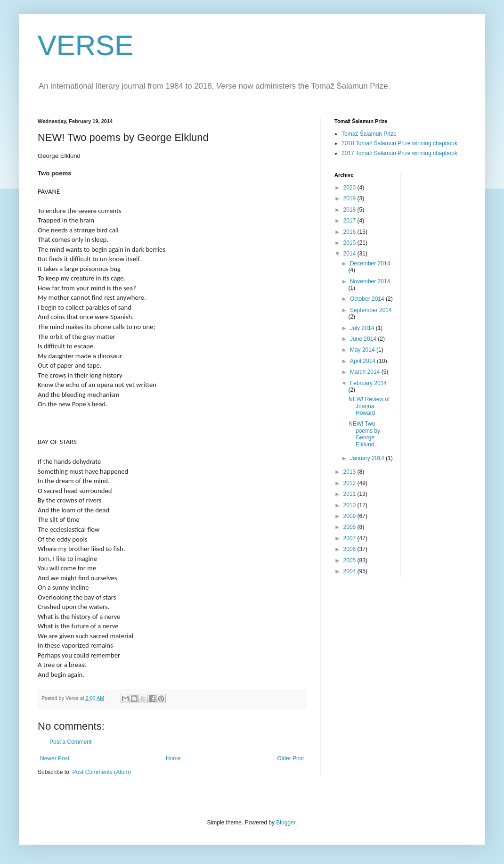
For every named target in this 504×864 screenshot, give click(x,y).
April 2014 (363, 361)
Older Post (290, 758)
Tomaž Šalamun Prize (369, 134)
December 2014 (370, 263)
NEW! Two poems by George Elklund (364, 434)
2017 (350, 221)
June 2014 (364, 339)
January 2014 (368, 458)
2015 (350, 243)
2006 (350, 549)
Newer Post (55, 758)
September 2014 (371, 310)
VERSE (85, 45)
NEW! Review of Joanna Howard (369, 406)
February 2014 (368, 383)
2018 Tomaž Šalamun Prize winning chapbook (399, 143)
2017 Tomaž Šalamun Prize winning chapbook (399, 153)
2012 (350, 483)
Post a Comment (70, 742)
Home (173, 758)
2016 (350, 232)
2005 (350, 560)
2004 (350, 571)
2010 (350, 505)
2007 (350, 538)
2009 (350, 516)
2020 (350, 188)
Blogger (286, 823)
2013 (350, 472)
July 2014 (363, 328)
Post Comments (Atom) (102, 772)
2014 (350, 254)
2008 (350, 527)
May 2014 (363, 350)
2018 (350, 210)
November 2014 (370, 281)
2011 (350, 494)
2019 (350, 198)
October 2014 (368, 299)
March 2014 (366, 372)
